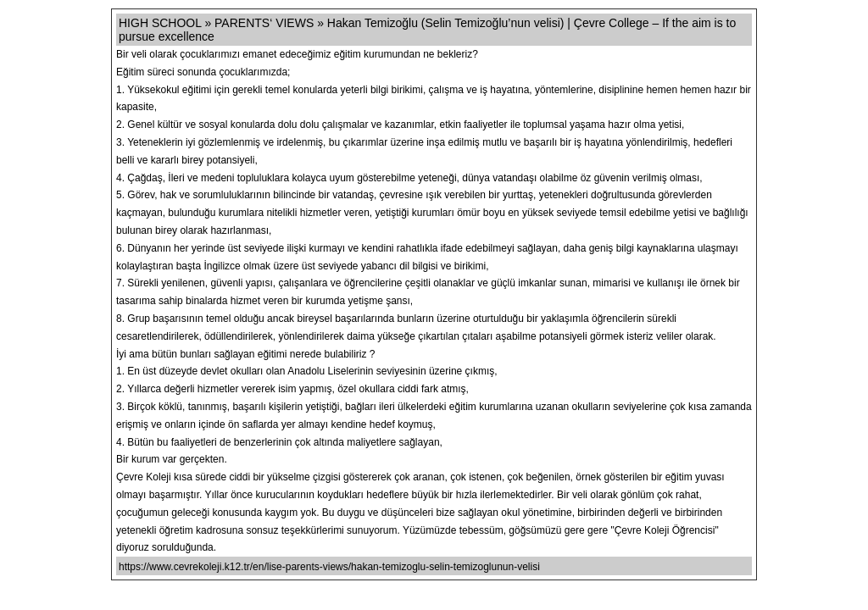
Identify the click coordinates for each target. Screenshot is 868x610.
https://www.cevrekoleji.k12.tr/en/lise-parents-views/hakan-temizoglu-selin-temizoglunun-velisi (329, 567)
